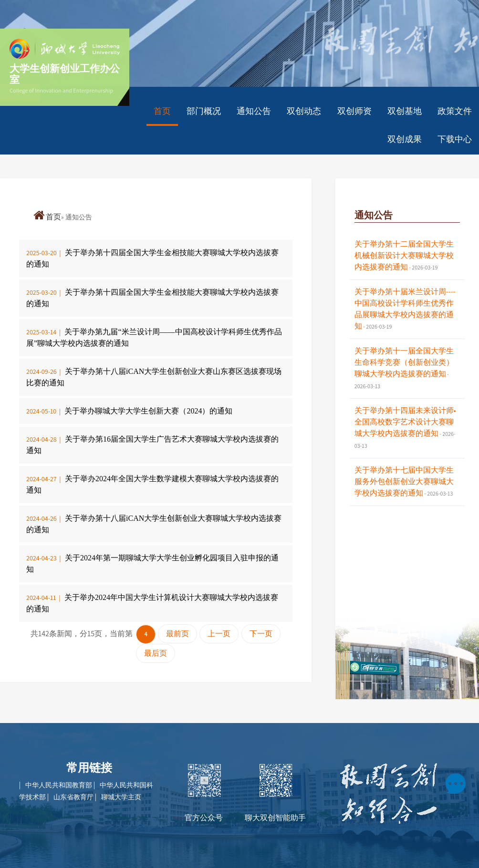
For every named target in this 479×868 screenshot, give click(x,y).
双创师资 (354, 111)
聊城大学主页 (121, 797)
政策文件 (455, 111)
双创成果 (405, 139)
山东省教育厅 (74, 797)
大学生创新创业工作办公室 (65, 74)
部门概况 (204, 111)
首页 (162, 111)
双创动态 (304, 111)
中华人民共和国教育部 (59, 785)
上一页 (219, 634)
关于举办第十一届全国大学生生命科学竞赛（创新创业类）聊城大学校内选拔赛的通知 (404, 362)
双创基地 (405, 111)
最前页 (177, 634)
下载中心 (455, 139)
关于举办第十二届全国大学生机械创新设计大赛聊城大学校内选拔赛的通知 (404, 255)
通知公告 (254, 111)
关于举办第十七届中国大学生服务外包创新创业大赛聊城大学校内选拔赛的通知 (404, 481)
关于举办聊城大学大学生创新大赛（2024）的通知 (148, 411)
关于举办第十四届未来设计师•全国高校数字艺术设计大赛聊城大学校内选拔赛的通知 (405, 422)
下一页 (261, 634)
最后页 (156, 653)
